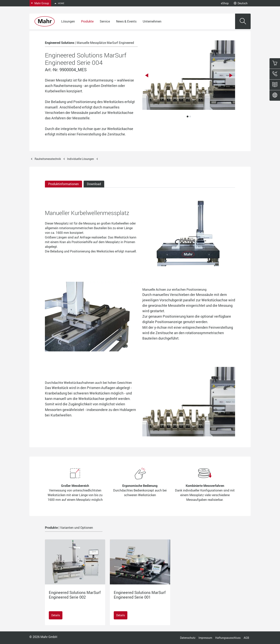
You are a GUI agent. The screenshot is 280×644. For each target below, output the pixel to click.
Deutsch (241, 3)
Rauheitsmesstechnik (48, 159)
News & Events (126, 21)
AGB (246, 638)
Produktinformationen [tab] (63, 184)
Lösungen (68, 21)
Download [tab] (94, 184)
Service (105, 21)
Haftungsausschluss (228, 638)
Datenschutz (188, 638)
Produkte (87, 21)
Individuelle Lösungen (80, 159)
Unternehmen (152, 21)
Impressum (205, 638)
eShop (225, 3)
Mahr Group (42, 3)
